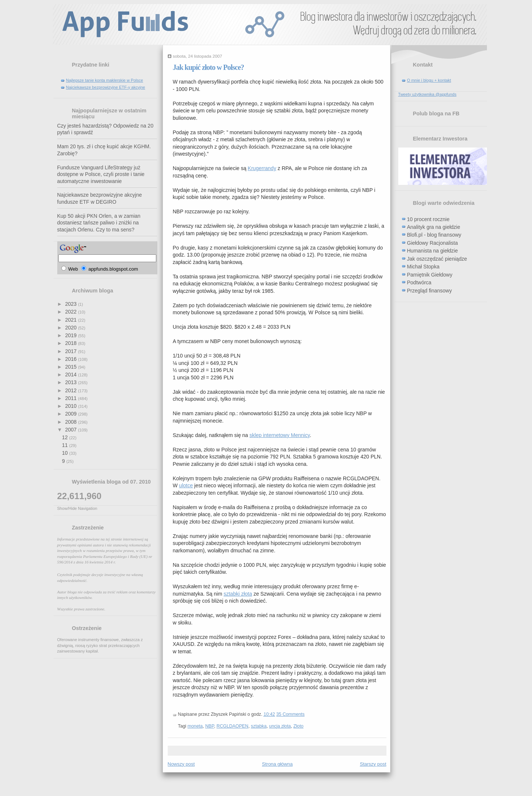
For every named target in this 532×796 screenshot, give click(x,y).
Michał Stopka (423, 267)
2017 (71, 351)
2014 (71, 375)
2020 (71, 328)
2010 (71, 406)
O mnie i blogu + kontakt (429, 80)
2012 (71, 390)
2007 (71, 430)
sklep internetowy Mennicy (279, 435)
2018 (71, 343)
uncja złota (280, 726)
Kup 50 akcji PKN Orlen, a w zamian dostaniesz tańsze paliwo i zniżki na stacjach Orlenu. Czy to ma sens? (99, 223)
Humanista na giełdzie (433, 251)
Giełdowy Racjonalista (433, 243)
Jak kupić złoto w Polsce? (209, 67)
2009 (71, 414)
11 (66, 445)
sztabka (259, 726)
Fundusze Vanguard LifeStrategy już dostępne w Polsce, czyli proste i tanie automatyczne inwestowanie (101, 174)
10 (66, 453)
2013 (71, 382)
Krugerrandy (262, 168)
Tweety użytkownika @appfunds (427, 94)
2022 (71, 312)
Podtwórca (419, 282)
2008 (71, 422)
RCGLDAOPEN (232, 726)
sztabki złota (238, 594)
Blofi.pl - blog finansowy (434, 235)
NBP (209, 726)
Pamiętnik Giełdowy (430, 275)
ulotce (186, 485)
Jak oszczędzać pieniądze (437, 259)
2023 (71, 304)
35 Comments (291, 714)
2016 (71, 359)
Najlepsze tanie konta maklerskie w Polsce (105, 80)
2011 (71, 398)
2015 (71, 367)
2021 (71, 320)
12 (66, 437)
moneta (195, 726)
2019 (71, 335)
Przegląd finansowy (429, 291)
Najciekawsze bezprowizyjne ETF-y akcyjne (106, 87)
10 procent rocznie (428, 219)
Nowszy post (181, 764)
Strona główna (277, 764)
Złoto (298, 726)
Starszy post (373, 764)
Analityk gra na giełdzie (434, 227)
